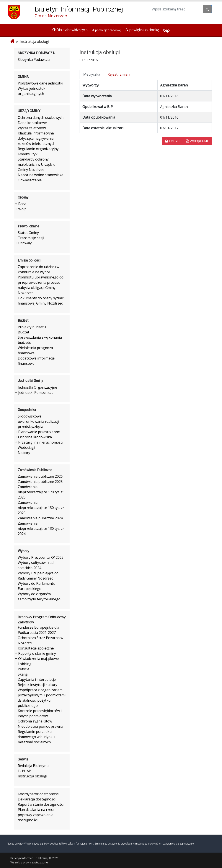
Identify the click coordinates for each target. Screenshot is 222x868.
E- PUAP (24, 771)
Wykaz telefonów (32, 128)
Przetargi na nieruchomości (41, 442)
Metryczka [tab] (92, 74)
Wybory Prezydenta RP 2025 (41, 557)
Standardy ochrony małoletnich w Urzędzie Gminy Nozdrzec (37, 164)
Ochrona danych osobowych (41, 118)
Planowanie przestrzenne (39, 432)
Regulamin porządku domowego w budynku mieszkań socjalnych (36, 737)
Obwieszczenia (30, 180)
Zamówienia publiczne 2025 (40, 482)
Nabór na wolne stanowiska (41, 175)
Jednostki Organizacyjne (37, 387)
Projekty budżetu (32, 327)
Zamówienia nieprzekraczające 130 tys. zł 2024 (41, 528)
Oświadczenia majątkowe (38, 659)
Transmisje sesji (31, 238)
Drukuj (173, 141)
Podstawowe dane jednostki (40, 83)
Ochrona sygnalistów (35, 721)
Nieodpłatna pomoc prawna (40, 726)
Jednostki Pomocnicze (36, 393)
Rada (22, 204)
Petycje (24, 669)
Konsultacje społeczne (36, 648)
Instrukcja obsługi (32, 776)
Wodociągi (26, 447)
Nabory (24, 453)
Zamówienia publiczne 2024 (40, 518)
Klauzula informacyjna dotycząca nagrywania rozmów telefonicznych (37, 138)
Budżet (24, 332)
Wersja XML (197, 141)
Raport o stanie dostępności (41, 804)
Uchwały (25, 243)
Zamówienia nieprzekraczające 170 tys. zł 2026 (41, 492)
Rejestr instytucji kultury (38, 685)
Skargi (23, 674)
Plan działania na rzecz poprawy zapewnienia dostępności (36, 815)
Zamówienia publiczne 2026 (40, 476)
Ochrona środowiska (35, 437)
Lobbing (25, 664)
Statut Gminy (28, 233)
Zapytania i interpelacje (37, 679)
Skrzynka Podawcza (34, 60)
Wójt (22, 209)
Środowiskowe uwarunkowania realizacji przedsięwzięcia (38, 421)
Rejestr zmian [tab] (119, 74)
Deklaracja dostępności (37, 799)
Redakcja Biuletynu (33, 766)
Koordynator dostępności (38, 794)
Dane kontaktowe (32, 123)
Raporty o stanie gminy (37, 653)
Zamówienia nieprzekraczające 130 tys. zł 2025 (41, 508)
